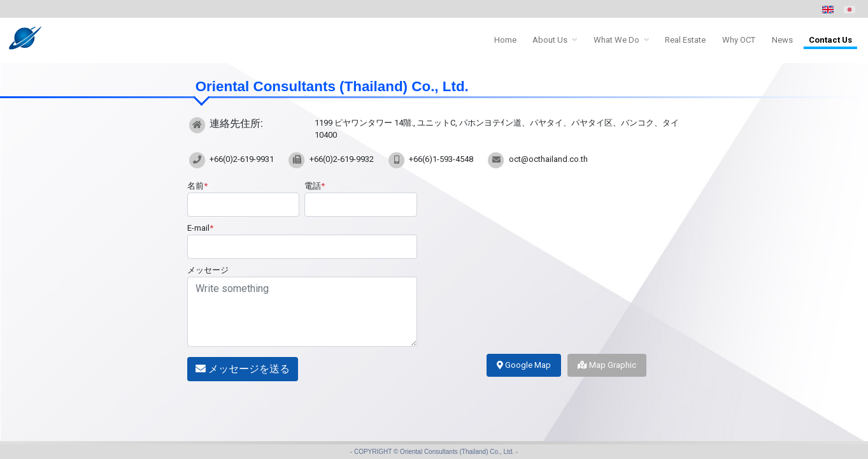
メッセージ (208, 270)
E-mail (200, 228)
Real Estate (685, 40)
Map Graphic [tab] (607, 365)
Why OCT (739, 40)
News (782, 40)
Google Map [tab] (524, 365)
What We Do (616, 40)
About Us (550, 40)
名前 (197, 186)
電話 (315, 186)
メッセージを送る (243, 369)
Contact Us (830, 40)
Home (505, 40)
